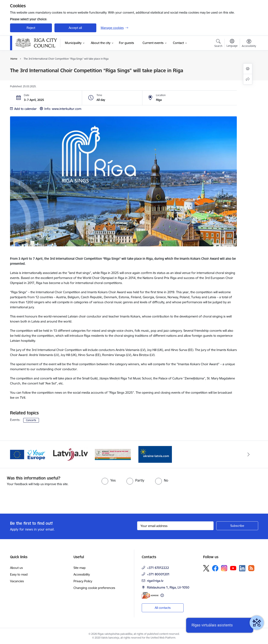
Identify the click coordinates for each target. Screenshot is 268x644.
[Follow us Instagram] (224, 568)
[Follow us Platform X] (206, 568)
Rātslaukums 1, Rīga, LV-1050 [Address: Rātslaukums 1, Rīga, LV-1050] (168, 587)
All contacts (163, 608)
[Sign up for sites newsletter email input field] (175, 526)
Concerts (31, 420)
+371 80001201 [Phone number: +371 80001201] (158, 574)
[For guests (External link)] (126, 43)
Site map (80, 568)
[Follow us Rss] (251, 568)
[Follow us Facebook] (215, 568)
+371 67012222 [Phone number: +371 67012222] (158, 568)
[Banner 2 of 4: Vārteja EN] (70, 454)
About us (16, 568)
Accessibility (82, 574)
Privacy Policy (83, 581)
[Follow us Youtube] (233, 568)
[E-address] (150, 595)
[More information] (162, 595)
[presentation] (35, 498)
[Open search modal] (218, 44)
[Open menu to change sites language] (232, 44)
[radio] (109, 480)
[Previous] (20, 454)
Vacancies (17, 581)
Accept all (75, 28)
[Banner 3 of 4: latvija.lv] (113, 454)
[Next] (249, 454)
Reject (31, 28)
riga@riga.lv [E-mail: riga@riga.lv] (155, 581)
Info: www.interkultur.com (63, 109)
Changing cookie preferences (94, 588)
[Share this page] (248, 79)
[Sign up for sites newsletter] (237, 526)
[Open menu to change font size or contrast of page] (249, 44)
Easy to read (19, 574)
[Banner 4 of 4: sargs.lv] (155, 454)
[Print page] (248, 69)
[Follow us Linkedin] (242, 568)
